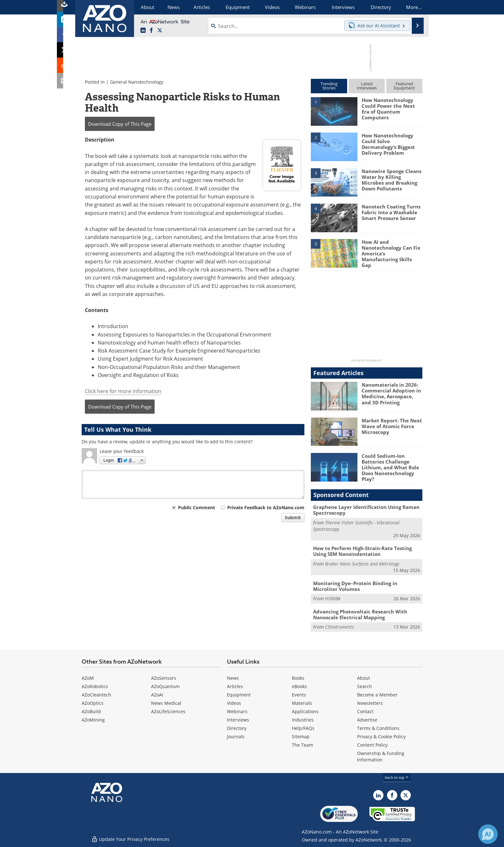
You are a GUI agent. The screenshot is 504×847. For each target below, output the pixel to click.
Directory (237, 728)
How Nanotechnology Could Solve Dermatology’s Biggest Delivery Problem (388, 144)
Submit (293, 517)
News (233, 678)
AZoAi (157, 694)
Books (298, 678)
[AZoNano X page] (160, 31)
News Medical (166, 703)
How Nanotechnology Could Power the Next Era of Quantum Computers (388, 109)
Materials (302, 703)
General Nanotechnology (137, 82)
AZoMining (93, 719)
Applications (305, 711)
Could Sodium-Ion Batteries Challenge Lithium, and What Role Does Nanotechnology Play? (390, 467)
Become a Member (377, 694)
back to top (397, 777)
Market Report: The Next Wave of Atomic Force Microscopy (392, 426)
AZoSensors (164, 678)
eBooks (299, 686)
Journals (236, 736)
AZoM (88, 678)
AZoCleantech (96, 694)
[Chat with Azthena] (488, 834)
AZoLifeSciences (168, 711)
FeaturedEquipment (404, 86)
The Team (302, 745)
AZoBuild (91, 711)
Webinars (237, 711)
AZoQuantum (165, 686)
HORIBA (333, 598)
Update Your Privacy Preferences (130, 839)
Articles (235, 686)
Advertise (367, 719)
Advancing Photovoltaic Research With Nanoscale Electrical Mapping (360, 614)
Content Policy (372, 745)
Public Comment (197, 507)
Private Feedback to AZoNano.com (266, 507)
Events (299, 694)
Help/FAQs (303, 728)
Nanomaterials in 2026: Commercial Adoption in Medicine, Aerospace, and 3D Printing (391, 393)
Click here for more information (123, 391)
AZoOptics (93, 703)
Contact (365, 711)
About (364, 678)
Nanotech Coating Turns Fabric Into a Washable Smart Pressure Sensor (391, 212)
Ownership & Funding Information (381, 756)
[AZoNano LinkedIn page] (143, 31)
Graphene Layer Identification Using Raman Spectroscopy (366, 510)
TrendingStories (329, 86)
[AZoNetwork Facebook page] (151, 31)
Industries (303, 719)
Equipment (239, 694)
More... (414, 7)
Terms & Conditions (378, 728)
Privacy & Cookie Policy (381, 736)
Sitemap (301, 736)
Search (364, 686)
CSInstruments (339, 626)
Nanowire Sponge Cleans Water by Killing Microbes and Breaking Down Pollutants (392, 180)
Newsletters (370, 703)
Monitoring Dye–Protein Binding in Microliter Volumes (355, 586)
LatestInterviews (367, 86)
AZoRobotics (95, 686)
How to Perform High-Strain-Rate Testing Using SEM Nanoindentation (362, 551)
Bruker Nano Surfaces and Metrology (362, 563)
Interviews (238, 719)
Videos (234, 703)
